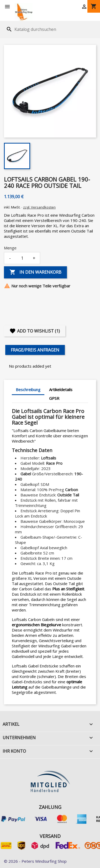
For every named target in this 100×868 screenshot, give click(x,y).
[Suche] (38, 29)
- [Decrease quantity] (10, 258)
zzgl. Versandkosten (39, 207)
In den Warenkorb (35, 272)
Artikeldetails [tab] (61, 390)
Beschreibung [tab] (28, 390)
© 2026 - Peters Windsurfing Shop (35, 861)
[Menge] (22, 258)
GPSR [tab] (54, 398)
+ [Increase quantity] (34, 258)
